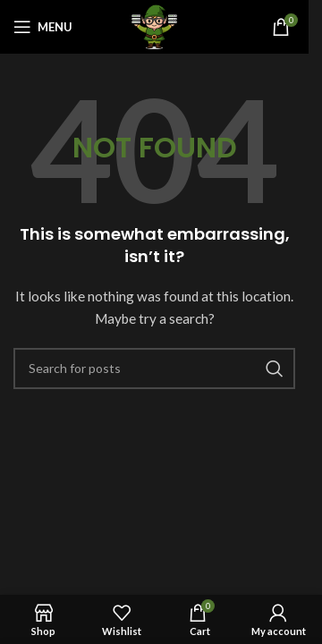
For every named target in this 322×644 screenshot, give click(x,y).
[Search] (154, 369)
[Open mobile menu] (43, 27)
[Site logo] (154, 25)
